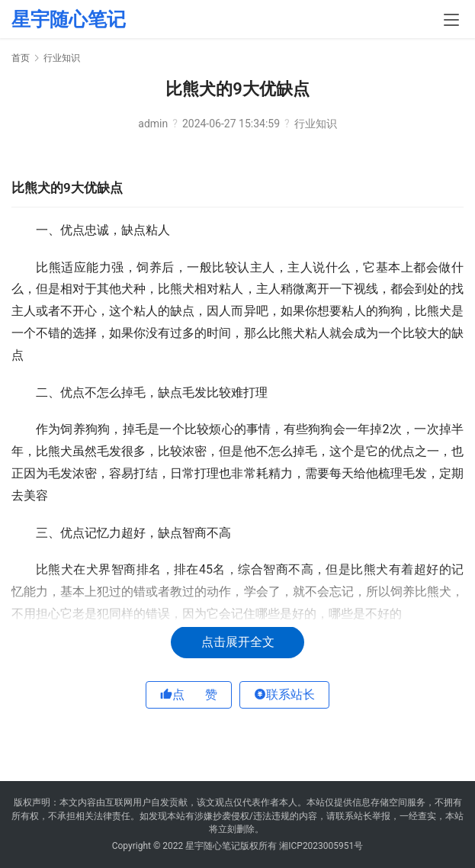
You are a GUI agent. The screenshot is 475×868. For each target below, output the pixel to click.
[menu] (451, 20)
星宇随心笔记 (69, 19)
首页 (21, 58)
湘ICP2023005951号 (321, 846)
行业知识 (316, 124)
